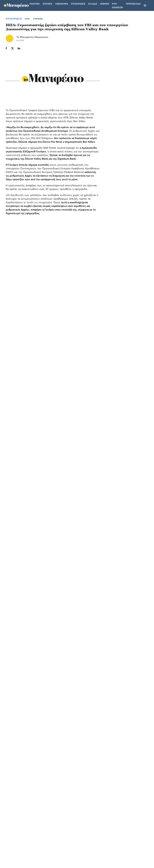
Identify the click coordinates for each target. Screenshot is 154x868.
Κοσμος (105, 4)
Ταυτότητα (77, 828)
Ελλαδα (93, 4)
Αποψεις (47, 4)
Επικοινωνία (95, 828)
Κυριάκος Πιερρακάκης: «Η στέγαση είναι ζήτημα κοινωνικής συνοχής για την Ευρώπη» (122, 274)
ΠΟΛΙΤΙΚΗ (115, 264)
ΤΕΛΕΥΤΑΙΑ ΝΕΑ (112, 202)
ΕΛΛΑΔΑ (114, 222)
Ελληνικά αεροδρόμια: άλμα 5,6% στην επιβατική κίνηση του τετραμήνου (122, 215)
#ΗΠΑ (27, 19)
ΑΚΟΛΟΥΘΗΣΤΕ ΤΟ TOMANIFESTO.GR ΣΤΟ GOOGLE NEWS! (42, 469)
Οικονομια (62, 4)
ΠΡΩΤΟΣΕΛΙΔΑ (133, 4)
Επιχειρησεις (78, 4)
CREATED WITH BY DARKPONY (128, 857)
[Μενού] (145, 5)
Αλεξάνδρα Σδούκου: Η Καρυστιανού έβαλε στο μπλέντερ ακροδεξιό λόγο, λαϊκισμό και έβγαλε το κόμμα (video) (120, 253)
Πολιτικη (35, 4)
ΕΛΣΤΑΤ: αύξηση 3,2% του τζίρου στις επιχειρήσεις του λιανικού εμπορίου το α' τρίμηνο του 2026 (122, 232)
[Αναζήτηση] (150, 5)
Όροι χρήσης (59, 828)
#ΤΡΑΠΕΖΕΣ (38, 19)
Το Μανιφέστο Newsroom (32, 37)
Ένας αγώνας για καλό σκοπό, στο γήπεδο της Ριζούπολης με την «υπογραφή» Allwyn (131, 547)
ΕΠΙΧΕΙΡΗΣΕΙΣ (14, 19)
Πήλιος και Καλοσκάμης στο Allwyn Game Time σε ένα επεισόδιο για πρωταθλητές (93, 547)
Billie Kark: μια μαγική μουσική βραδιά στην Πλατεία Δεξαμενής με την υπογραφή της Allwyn (19, 542)
